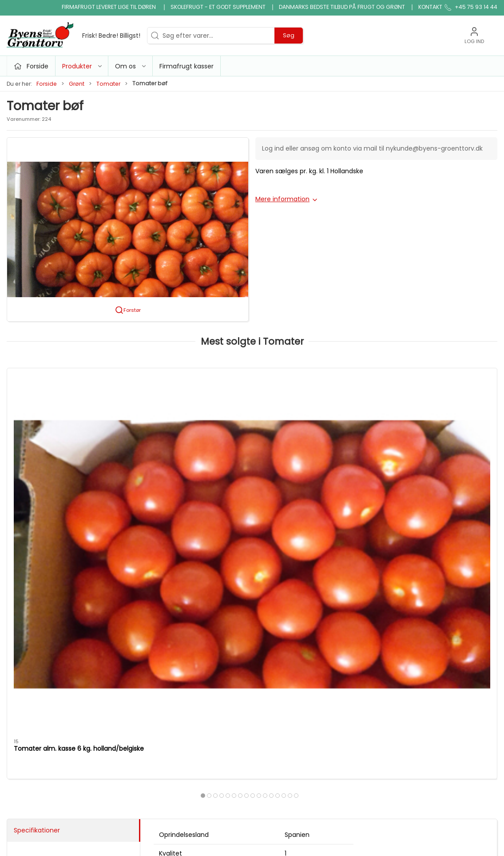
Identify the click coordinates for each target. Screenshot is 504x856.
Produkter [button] (83, 66)
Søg (289, 35)
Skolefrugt (360, 674)
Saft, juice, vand (282, 705)
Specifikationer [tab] (37, 557)
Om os (355, 636)
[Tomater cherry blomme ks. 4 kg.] (190, 414)
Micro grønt (194, 674)
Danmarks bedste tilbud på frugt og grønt (342, 7)
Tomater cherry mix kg (423, 469)
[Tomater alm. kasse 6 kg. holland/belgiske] (65, 414)
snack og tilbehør (284, 718)
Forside (47, 84)
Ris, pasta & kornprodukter (279, 675)
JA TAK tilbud (364, 686)
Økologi (269, 693)
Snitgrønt (190, 712)
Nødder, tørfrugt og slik (211, 686)
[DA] (73, 36)
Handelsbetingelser (374, 699)
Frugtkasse (274, 730)
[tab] (240, 515)
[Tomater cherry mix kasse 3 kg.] (314, 414)
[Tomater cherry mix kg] (439, 414)
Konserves (192, 699)
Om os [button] (131, 66)
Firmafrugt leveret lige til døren (109, 7)
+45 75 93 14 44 (31, 651)
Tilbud (186, 636)
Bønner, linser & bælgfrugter (281, 653)
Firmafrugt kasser (187, 66)
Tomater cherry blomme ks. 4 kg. (185, 473)
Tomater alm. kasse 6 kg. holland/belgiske (53, 473)
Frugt (184, 649)
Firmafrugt (361, 661)
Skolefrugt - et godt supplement (218, 7)
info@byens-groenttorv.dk (48, 660)
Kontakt (430, 7)
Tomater (108, 84)
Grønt (77, 84)
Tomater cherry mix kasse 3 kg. (311, 469)
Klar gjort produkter (287, 636)
